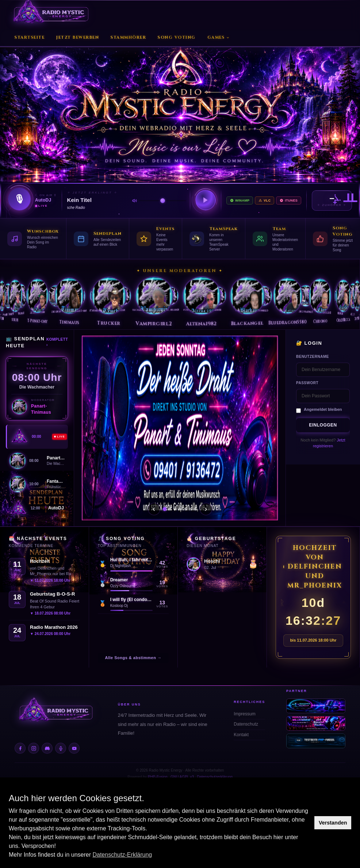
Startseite (30, 37)
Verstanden (333, 823)
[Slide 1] (164, 509)
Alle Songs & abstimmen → (133, 658)
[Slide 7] (195, 509)
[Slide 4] (180, 509)
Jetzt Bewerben (78, 37)
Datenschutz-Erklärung (122, 855)
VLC (265, 200)
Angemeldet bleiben (323, 409)
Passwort (307, 383)
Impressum (244, 714)
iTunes (289, 200)
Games (219, 37)
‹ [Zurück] (154, 509)
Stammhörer (128, 37)
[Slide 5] (185, 509)
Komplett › (57, 342)
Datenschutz (246, 724)
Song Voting (177, 37)
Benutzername (313, 357)
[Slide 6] (190, 509)
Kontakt (241, 735)
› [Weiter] (206, 509)
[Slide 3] (175, 509)
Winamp (240, 200)
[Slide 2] (170, 509)
